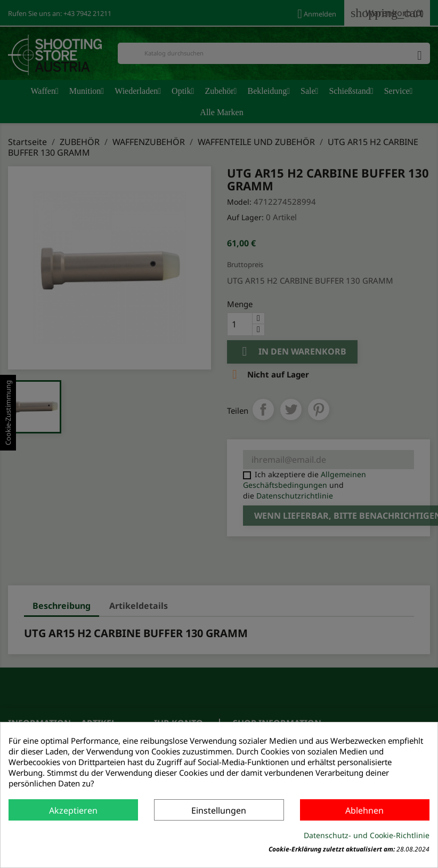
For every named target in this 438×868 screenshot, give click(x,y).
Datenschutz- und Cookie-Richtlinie (367, 835)
